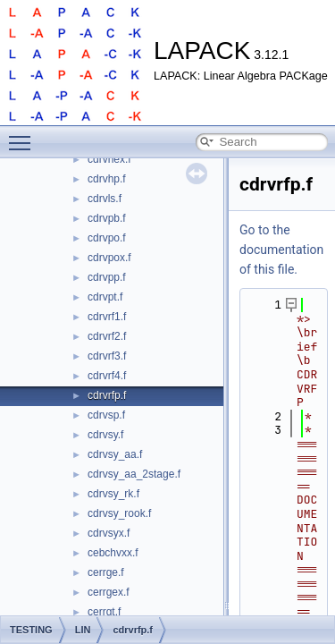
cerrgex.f (109, 592)
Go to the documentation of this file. (281, 250)
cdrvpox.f (109, 258)
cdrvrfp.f (107, 395)
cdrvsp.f (106, 415)
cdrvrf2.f (107, 336)
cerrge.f (106, 572)
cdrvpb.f (107, 218)
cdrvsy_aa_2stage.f (134, 474)
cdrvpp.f (107, 277)
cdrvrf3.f (107, 356)
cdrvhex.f (109, 159)
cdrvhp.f (107, 179)
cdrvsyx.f (109, 533)
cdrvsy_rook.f (119, 513)
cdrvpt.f (105, 297)
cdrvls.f (105, 199)
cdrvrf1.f (107, 317)
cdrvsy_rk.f (113, 494)
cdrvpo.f (107, 238)
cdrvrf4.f (107, 376)
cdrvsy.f (105, 435)
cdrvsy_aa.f (115, 454)
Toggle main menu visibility (24, 135)
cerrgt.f (104, 612)
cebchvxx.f (113, 553)
